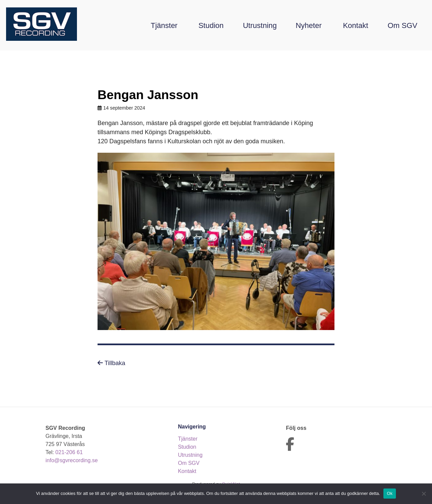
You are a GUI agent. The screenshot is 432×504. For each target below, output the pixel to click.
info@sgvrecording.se (72, 460)
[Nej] (424, 494)
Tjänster (164, 25)
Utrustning (260, 25)
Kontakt (356, 25)
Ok (390, 493)
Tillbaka (111, 363)
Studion (211, 25)
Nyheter (309, 25)
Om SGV (402, 25)
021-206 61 (69, 452)
